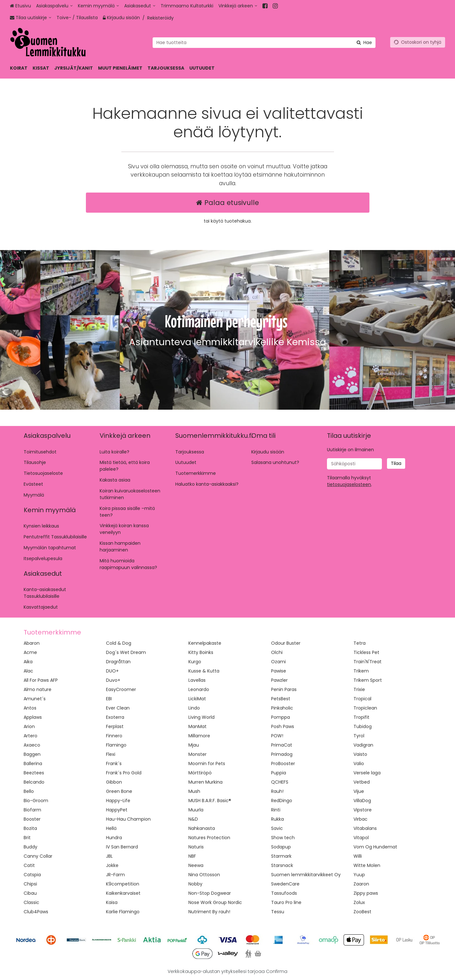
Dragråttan (118, 662)
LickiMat (197, 699)
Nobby (195, 884)
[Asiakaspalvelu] (54, 6)
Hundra (114, 838)
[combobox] (264, 42)
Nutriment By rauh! (209, 912)
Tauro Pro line (286, 902)
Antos (30, 708)
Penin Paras (284, 689)
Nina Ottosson (204, 875)
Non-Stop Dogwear (210, 893)
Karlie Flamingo (123, 912)
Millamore (199, 736)
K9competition (123, 884)
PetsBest (281, 699)
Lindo (194, 708)
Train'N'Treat (368, 662)
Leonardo (199, 689)
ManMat (197, 726)
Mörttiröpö (200, 773)
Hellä (111, 828)
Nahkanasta (202, 828)
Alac (28, 671)
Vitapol (361, 838)
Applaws (33, 717)
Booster (32, 819)
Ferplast (115, 726)
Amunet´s (35, 699)
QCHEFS (280, 782)
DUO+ (112, 671)
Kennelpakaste (205, 643)
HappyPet (117, 810)
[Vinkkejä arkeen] (238, 6)
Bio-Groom (36, 801)
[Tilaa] (396, 463)
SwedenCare (285, 884)
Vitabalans (365, 828)
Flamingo (116, 745)
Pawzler (279, 680)
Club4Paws (36, 912)
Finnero (114, 736)
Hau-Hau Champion (128, 819)
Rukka (277, 819)
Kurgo (195, 662)
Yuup (359, 875)
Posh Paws (283, 726)
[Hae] (364, 42)
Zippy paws (366, 893)
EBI (109, 699)
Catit (29, 865)
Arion (29, 726)
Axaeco (32, 745)
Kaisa (112, 902)
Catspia (32, 875)
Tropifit (361, 717)
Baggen (32, 754)
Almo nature (38, 689)
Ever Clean (118, 708)
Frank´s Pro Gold (124, 773)
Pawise (279, 671)
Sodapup (281, 847)
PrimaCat (282, 745)
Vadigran (363, 745)
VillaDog (362, 801)
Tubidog (363, 726)
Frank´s (114, 763)
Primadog (282, 754)
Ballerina (33, 763)
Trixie (359, 689)
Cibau (30, 893)
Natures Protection (209, 838)
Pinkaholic (282, 708)
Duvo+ (113, 680)
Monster (197, 754)
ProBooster (283, 763)
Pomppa (281, 717)
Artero (30, 736)
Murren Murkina (205, 782)
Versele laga (367, 773)
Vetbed (362, 782)
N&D (193, 819)
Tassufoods (284, 893)
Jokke (112, 865)
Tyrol (359, 736)
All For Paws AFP (41, 680)
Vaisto (360, 754)
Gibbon (114, 782)
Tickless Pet (366, 652)
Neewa (196, 865)
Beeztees (34, 773)
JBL (109, 856)
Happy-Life (118, 801)
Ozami (278, 662)
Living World (201, 717)
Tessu (278, 912)
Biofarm (32, 810)
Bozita (30, 828)
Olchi (277, 652)
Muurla (196, 810)
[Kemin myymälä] (99, 6)
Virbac (360, 819)
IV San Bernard (122, 847)
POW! (277, 736)
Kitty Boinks (201, 652)
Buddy (30, 847)
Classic (31, 902)
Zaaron (361, 884)
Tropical (362, 699)
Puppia (279, 773)
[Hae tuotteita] (264, 42)
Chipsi (30, 884)
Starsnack (282, 865)
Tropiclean (365, 708)
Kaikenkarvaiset (123, 893)
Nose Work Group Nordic (215, 902)
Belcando (34, 782)
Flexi (111, 754)
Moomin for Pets (207, 763)
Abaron (32, 643)
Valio (359, 763)
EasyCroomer (121, 689)
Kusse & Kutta (204, 671)
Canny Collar (38, 856)
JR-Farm (115, 875)
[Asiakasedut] (140, 6)
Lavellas (197, 680)
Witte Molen (367, 865)
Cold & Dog (119, 643)
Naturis (196, 847)
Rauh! (277, 791)
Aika (28, 662)
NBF (192, 856)
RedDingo (282, 801)
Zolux (359, 902)
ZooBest (362, 912)
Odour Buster (286, 643)
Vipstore (363, 810)
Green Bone (119, 791)
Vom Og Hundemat (375, 847)
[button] (349, 484)
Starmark (281, 856)
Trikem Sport (368, 680)
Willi (358, 856)
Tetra (360, 643)
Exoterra (115, 717)
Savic (277, 828)
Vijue (359, 791)
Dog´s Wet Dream (126, 652)
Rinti (276, 810)
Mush (194, 791)
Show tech (283, 838)
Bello (29, 791)
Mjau (194, 745)
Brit (27, 838)
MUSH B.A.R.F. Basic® (210, 801)
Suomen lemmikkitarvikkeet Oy (306, 875)
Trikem (361, 671)
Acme (30, 652)
